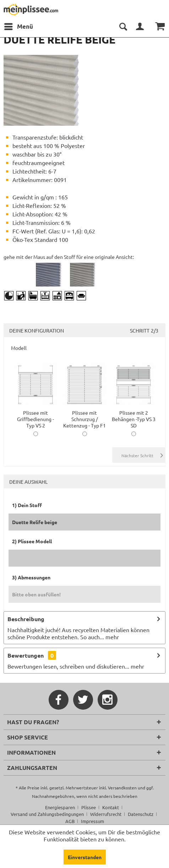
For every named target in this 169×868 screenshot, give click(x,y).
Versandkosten (122, 788)
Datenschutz (141, 814)
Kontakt (111, 807)
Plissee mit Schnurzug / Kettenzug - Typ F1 (84, 416)
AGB (70, 821)
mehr (111, 637)
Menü (19, 25)
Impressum (92, 821)
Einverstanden (85, 857)
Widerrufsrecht (106, 814)
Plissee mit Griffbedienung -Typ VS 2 (36, 416)
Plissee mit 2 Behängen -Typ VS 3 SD (133, 416)
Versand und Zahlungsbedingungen (47, 814)
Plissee (89, 807)
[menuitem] (18, 27)
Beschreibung (26, 619)
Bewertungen (26, 655)
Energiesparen (60, 807)
